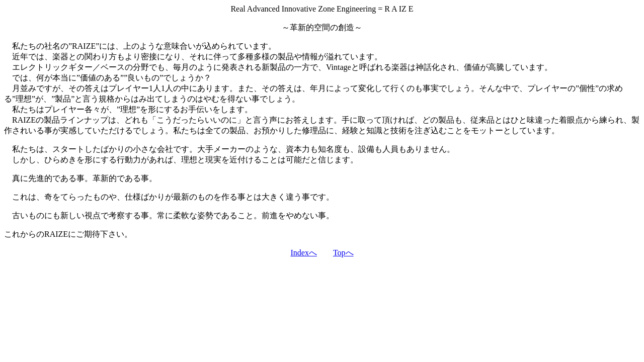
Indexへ (303, 253)
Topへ (343, 253)
